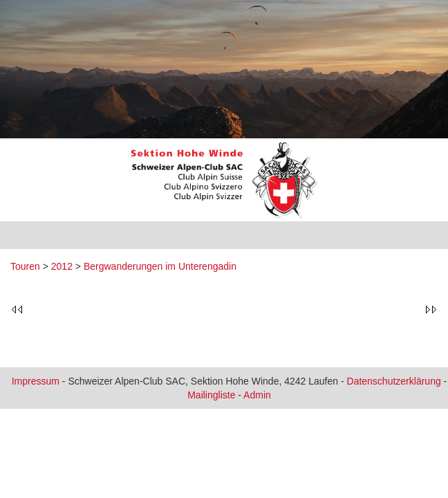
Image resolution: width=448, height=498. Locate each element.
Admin (257, 395)
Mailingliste (211, 395)
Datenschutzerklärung (394, 381)
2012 (62, 266)
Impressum (36, 381)
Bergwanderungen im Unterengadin (160, 266)
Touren (25, 266)
